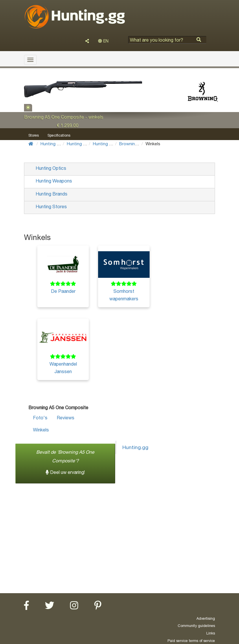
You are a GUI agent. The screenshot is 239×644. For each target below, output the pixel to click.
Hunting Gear (53, 144)
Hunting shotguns (110, 144)
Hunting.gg (135, 447)
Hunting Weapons (84, 144)
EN (103, 41)
